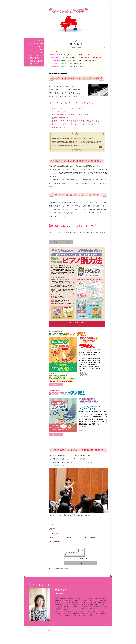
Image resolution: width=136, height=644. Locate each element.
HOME (41, 51)
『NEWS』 (63, 65)
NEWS (41, 57)
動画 (41, 62)
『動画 (63, 68)
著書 (41, 59)
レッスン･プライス (36, 65)
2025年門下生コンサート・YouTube (88, 68)
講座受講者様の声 (37, 71)
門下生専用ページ (37, 74)
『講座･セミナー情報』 (67, 73)
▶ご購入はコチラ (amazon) (61, 252)
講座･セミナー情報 (36, 54)
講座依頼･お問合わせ (35, 68)
